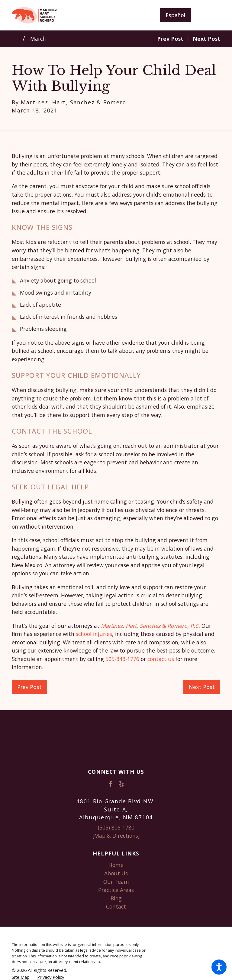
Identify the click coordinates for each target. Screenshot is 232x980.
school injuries (94, 634)
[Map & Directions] (116, 836)
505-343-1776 (122, 659)
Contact (116, 906)
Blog (116, 898)
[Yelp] (121, 784)
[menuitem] (116, 865)
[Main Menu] (210, 15)
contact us (161, 659)
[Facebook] (111, 784)
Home (116, 865)
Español (175, 15)
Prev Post (29, 687)
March (38, 39)
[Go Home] (17, 39)
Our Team (116, 882)
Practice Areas (116, 890)
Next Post (202, 687)
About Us (116, 873)
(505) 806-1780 (116, 827)
